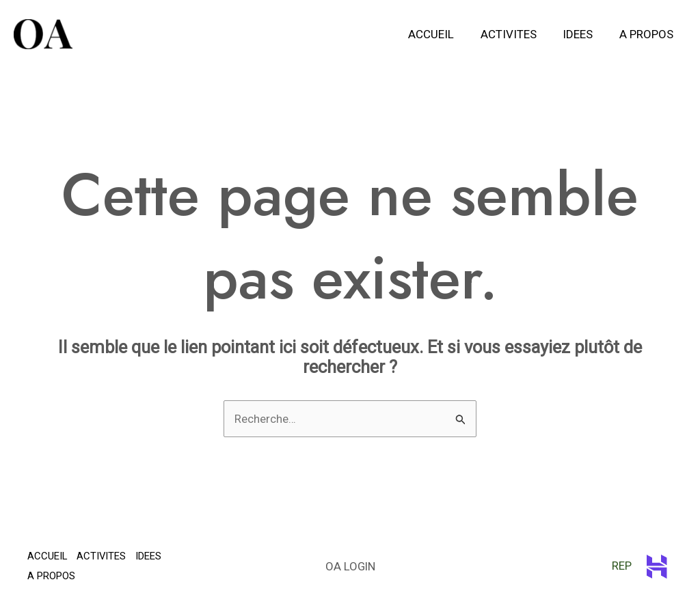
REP (626, 566)
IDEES (582, 34)
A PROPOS (648, 34)
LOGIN (360, 566)
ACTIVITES (516, 34)
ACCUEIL (442, 34)
